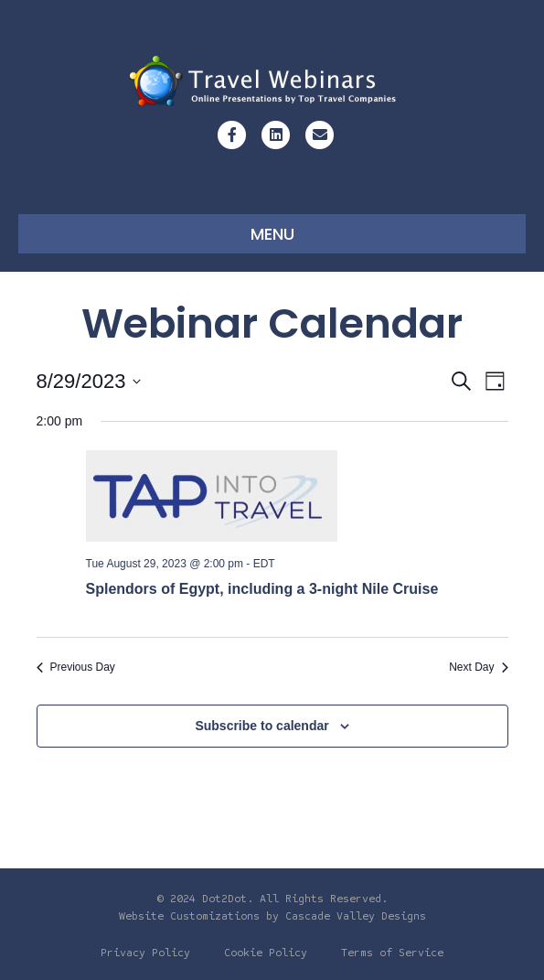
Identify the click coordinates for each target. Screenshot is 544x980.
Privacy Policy (145, 953)
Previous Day (76, 667)
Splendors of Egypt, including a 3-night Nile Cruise (262, 589)
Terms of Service (392, 953)
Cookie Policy (266, 953)
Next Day (478, 667)
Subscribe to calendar (261, 726)
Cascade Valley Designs (356, 916)
